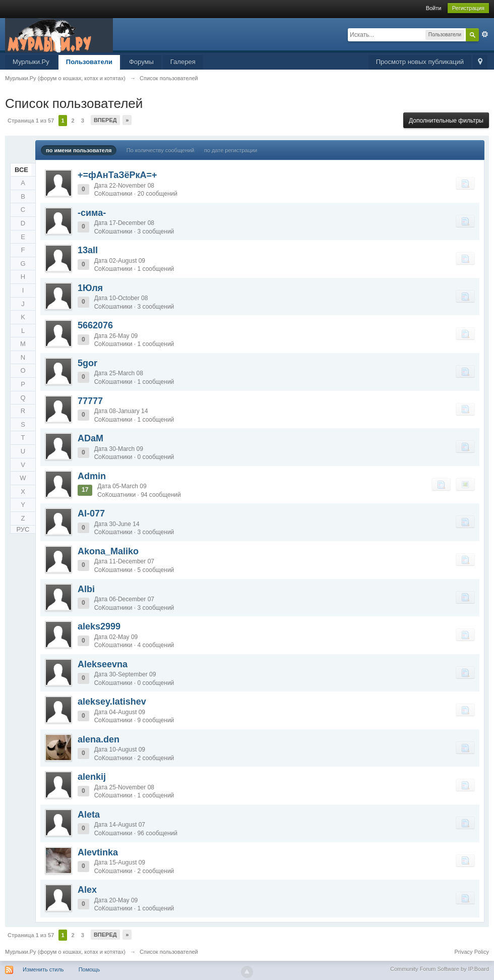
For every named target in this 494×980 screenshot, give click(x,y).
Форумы (141, 62)
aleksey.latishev (112, 702)
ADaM (90, 438)
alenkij (92, 777)
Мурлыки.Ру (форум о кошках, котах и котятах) (65, 952)
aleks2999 (99, 626)
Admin (92, 476)
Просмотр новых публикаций (420, 62)
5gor (87, 363)
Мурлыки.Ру (31, 62)
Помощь (89, 969)
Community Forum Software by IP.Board (440, 969)
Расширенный (485, 34)
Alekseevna (103, 664)
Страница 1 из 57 (31, 121)
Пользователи (89, 62)
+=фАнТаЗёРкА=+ (117, 175)
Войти (434, 8)
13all (88, 250)
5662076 (95, 325)
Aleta (89, 815)
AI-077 (91, 513)
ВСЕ (21, 170)
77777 (90, 401)
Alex (87, 890)
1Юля (90, 288)
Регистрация (468, 8)
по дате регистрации (231, 150)
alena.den (99, 739)
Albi (86, 589)
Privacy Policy (472, 952)
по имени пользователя (79, 150)
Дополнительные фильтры (446, 121)
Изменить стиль (43, 969)
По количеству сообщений (161, 150)
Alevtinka (98, 852)
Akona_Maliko (108, 551)
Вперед (105, 120)
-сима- (92, 213)
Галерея (183, 62)
